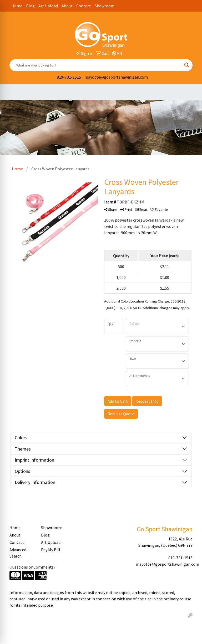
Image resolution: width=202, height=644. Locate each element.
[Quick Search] (95, 65)
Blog (30, 6)
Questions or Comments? (32, 567)
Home (17, 6)
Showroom (105, 6)
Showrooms (52, 528)
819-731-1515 (69, 77)
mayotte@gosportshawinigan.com (116, 77)
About (67, 6)
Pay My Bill (51, 550)
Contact (84, 6)
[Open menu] (191, 92)
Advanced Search (18, 553)
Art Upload (48, 6)
